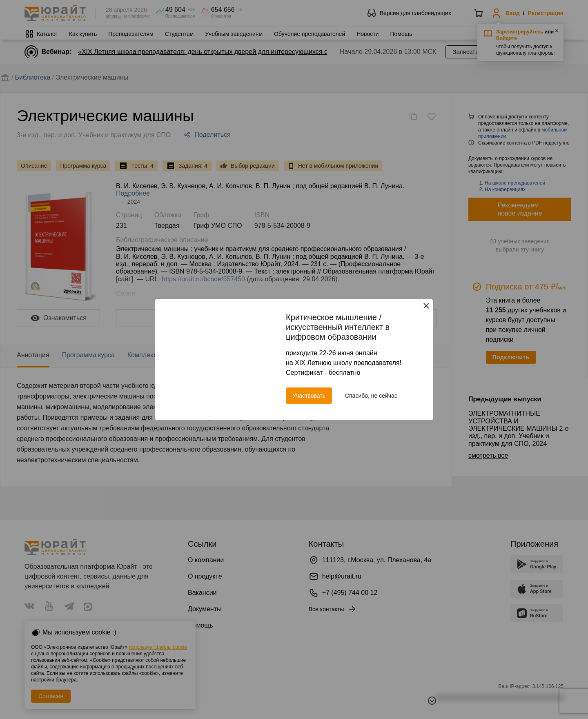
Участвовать (309, 396)
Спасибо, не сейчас (371, 396)
